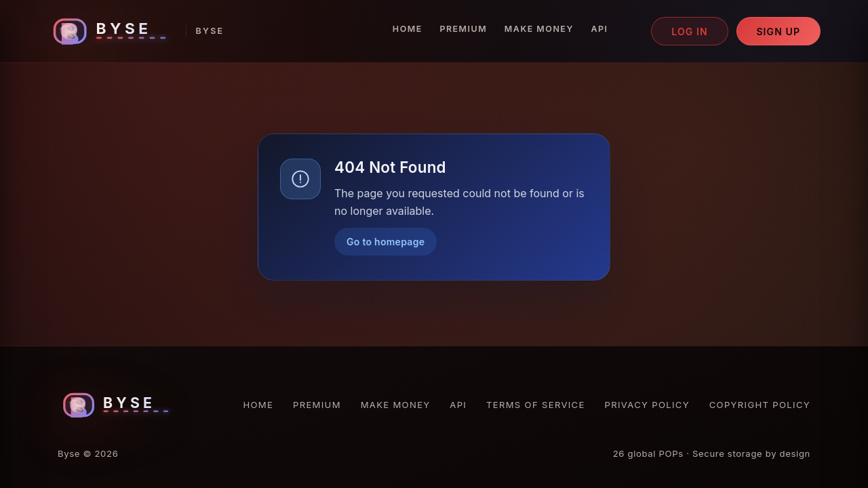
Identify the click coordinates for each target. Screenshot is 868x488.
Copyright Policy (760, 405)
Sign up (778, 32)
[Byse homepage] (136, 32)
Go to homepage (386, 242)
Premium (463, 29)
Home (408, 29)
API (599, 29)
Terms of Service (536, 405)
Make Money (539, 29)
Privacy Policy (647, 405)
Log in (690, 32)
